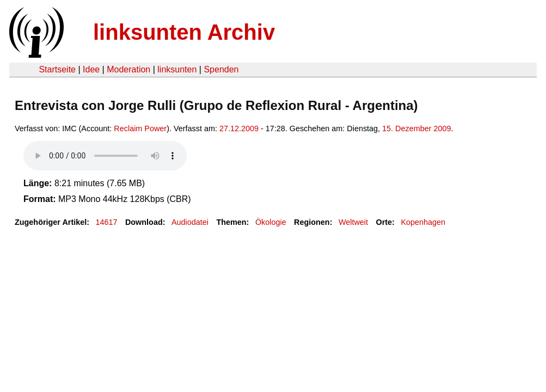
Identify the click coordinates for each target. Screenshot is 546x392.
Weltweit (353, 222)
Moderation (128, 69)
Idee (91, 69)
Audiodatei (190, 222)
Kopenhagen (423, 222)
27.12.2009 (239, 128)
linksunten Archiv (184, 32)
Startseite (57, 69)
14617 (107, 222)
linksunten (177, 69)
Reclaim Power (140, 128)
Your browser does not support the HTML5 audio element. (105, 156)
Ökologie (271, 222)
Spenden (221, 69)
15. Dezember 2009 (416, 128)
